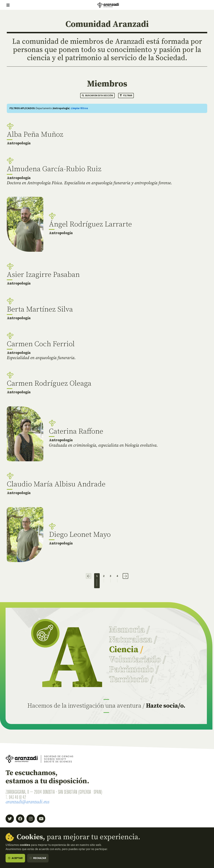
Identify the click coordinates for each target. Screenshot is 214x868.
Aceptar (15, 858)
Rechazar (38, 858)
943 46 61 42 (18, 798)
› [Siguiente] (126, 576)
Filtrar (126, 95)
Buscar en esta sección (97, 95)
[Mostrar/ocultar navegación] (8, 5)
